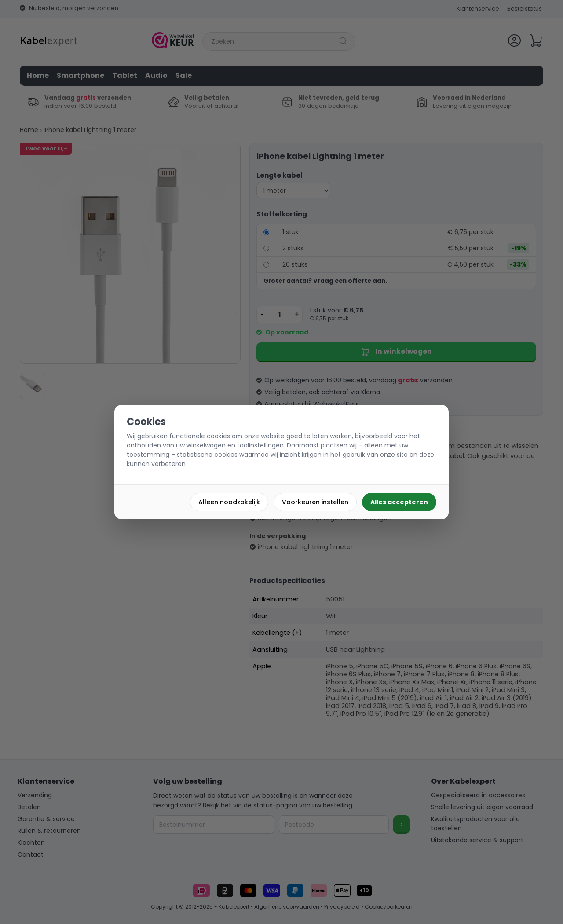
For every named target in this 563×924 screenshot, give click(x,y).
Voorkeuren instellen (315, 502)
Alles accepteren (399, 502)
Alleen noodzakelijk (229, 502)
